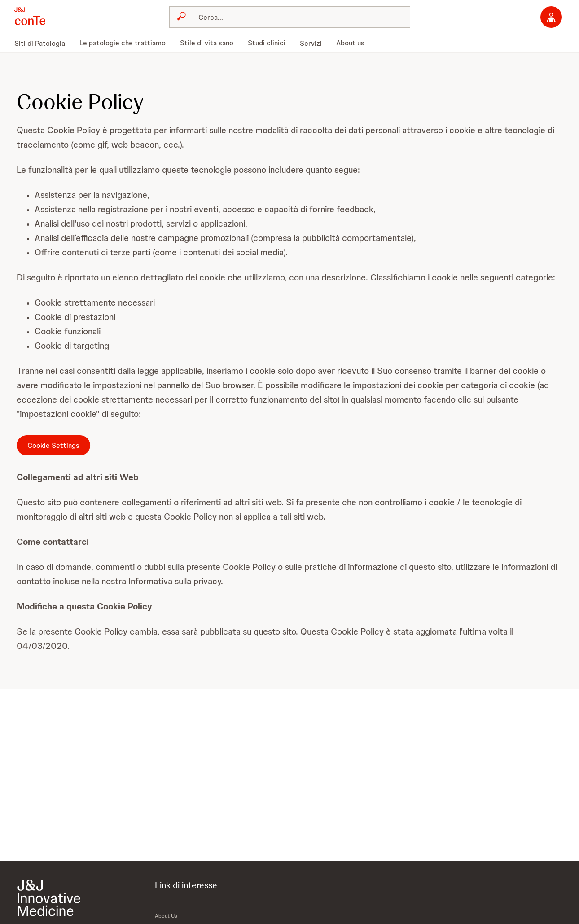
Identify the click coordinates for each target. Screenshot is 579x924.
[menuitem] (43, 43)
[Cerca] (295, 17)
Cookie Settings (53, 445)
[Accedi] (551, 17)
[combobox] (290, 17)
